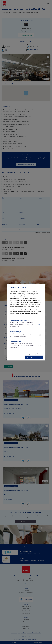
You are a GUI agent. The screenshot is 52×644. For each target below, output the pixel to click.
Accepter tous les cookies (34, 357)
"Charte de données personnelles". (29, 314)
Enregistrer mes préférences (34, 354)
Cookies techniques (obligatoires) (22, 323)
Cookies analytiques (22, 334)
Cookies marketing (22, 345)
